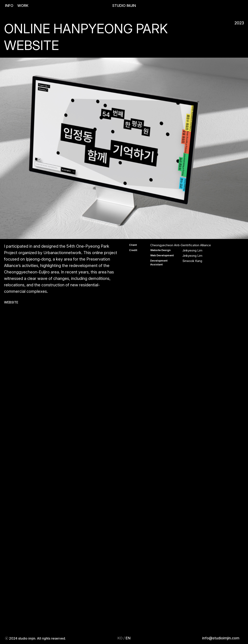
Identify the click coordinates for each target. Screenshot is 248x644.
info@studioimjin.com (221, 638)
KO (120, 638)
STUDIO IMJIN (124, 6)
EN (128, 638)
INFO (9, 6)
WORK (23, 6)
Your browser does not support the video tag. (124, 407)
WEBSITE (11, 302)
